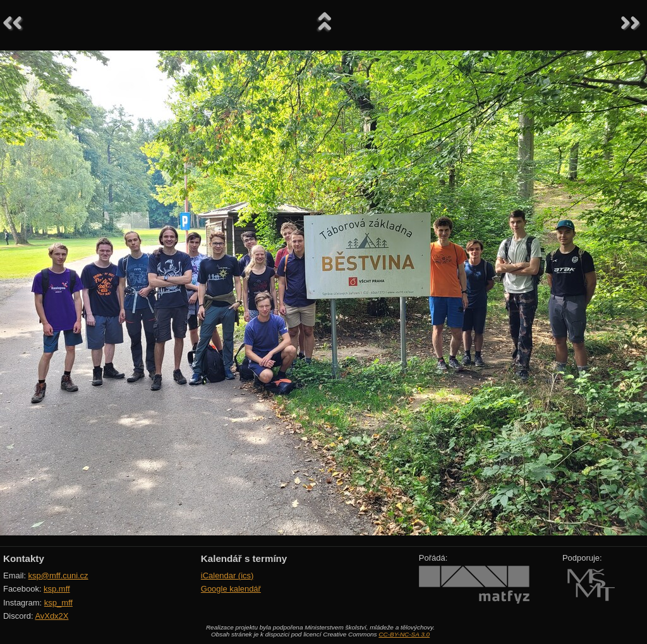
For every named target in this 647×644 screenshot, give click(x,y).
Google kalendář (231, 589)
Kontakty (24, 558)
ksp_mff (58, 603)
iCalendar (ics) (227, 575)
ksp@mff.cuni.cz (58, 575)
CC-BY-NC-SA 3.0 (404, 634)
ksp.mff (57, 589)
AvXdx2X (51, 616)
